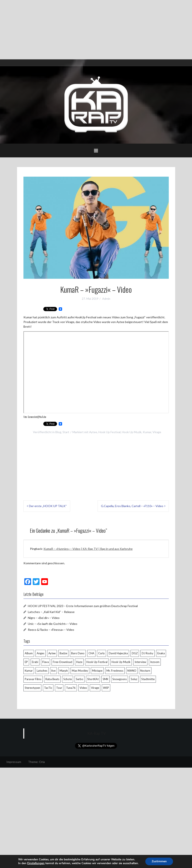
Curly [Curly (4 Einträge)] (101, 653)
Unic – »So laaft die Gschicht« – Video (53, 624)
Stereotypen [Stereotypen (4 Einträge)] (32, 688)
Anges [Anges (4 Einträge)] (41, 653)
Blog (58, 432)
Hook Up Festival (110, 432)
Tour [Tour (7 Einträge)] (59, 688)
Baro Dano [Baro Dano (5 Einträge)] (78, 653)
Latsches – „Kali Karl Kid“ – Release (51, 612)
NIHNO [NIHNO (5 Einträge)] (132, 671)
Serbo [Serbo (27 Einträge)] (80, 679)
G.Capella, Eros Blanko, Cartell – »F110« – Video (132, 506)
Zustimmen (159, 861)
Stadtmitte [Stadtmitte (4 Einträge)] (148, 679)
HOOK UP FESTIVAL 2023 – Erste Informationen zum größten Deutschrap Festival (83, 606)
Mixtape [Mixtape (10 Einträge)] (97, 671)
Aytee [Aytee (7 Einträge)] (52, 653)
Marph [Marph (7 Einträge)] (64, 671)
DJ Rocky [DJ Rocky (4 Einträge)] (148, 653)
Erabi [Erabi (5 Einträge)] (35, 662)
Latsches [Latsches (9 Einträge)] (42, 671)
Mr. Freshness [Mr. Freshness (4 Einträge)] (115, 671)
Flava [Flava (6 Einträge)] (46, 662)
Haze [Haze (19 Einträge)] (79, 662)
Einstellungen (36, 863)
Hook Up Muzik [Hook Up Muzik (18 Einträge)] (121, 662)
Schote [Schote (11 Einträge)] (68, 679)
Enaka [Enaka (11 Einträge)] (161, 653)
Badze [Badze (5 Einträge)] (63, 653)
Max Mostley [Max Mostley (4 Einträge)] (80, 671)
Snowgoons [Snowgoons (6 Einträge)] (120, 679)
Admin (106, 299)
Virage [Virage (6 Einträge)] (95, 688)
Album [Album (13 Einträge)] (29, 653)
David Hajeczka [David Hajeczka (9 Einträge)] (118, 653)
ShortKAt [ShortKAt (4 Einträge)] (93, 679)
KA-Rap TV (97, 733)
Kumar (147, 432)
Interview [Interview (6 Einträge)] (140, 662)
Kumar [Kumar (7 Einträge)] (29, 671)
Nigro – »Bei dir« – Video (44, 618)
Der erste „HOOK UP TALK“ (48, 506)
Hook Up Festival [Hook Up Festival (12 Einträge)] (97, 662)
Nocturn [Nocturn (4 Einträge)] (145, 671)
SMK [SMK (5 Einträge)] (106, 679)
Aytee (93, 432)
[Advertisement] (96, 30)
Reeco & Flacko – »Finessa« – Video (51, 630)
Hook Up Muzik (132, 432)
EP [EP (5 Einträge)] (26, 662)
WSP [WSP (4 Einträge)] (106, 688)
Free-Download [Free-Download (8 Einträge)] (63, 662)
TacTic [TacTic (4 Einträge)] (48, 688)
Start (66, 432)
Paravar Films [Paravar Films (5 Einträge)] (33, 679)
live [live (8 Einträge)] (53, 671)
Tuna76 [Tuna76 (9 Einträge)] (71, 688)
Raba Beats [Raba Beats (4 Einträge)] (52, 679)
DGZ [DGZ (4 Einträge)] (135, 653)
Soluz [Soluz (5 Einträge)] (134, 679)
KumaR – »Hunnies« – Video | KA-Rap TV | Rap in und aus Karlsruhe (88, 549)
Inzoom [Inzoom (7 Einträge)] (155, 662)
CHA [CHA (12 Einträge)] (91, 653)
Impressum (14, 762)
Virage (157, 432)
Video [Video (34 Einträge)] (83, 688)
